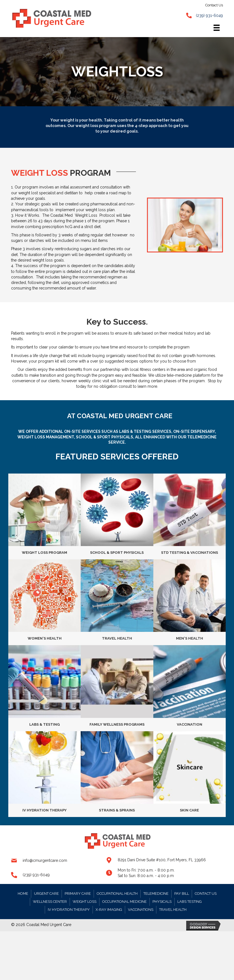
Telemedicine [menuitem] (156, 894)
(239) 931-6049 (209, 15)
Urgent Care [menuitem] (46, 894)
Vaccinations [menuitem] (141, 910)
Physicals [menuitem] (162, 902)
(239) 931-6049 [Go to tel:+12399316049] (36, 875)
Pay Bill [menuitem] (182, 894)
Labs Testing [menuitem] (190, 902)
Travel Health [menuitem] (173, 910)
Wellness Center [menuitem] (50, 902)
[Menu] (217, 28)
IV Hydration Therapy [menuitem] (69, 910)
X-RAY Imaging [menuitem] (109, 910)
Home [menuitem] (23, 894)
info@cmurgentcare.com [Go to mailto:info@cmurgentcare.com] (45, 860)
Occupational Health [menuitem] (117, 894)
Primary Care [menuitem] (78, 894)
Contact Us (214, 5)
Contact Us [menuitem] (206, 894)
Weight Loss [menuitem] (85, 902)
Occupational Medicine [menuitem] (124, 902)
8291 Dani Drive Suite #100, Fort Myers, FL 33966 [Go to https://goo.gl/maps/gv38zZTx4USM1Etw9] (162, 860)
